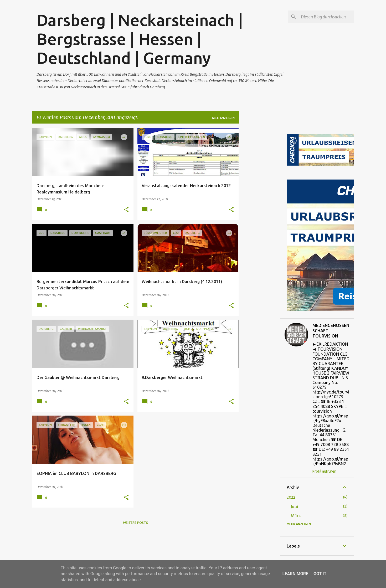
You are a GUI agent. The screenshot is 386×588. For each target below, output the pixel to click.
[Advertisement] (260, 207)
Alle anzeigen (223, 118)
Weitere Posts (135, 523)
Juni (294, 507)
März (296, 516)
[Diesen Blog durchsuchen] (326, 17)
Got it (320, 574)
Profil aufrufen (324, 471)
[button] (126, 210)
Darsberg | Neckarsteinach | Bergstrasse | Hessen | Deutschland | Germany (140, 39)
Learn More (295, 574)
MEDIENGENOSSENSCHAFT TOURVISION (331, 331)
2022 (291, 497)
